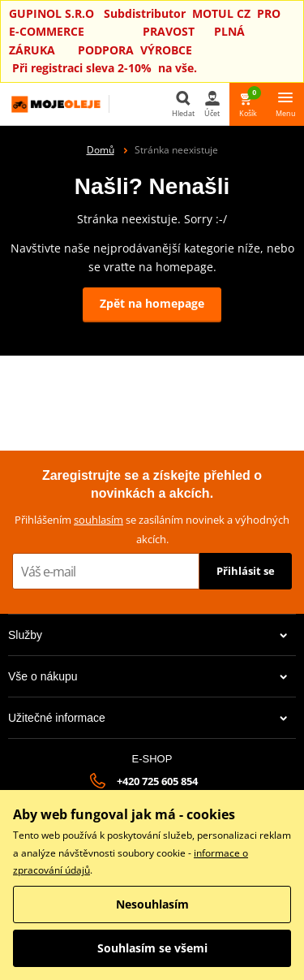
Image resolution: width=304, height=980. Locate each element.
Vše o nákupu (148, 676)
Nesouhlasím (152, 904)
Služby (148, 635)
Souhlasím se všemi (152, 948)
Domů (101, 150)
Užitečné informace (148, 718)
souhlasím (98, 520)
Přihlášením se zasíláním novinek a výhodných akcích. (152, 529)
